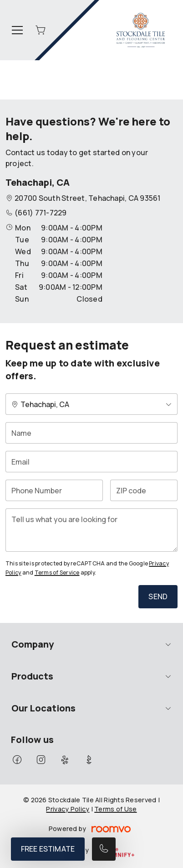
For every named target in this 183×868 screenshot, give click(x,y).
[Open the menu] (17, 30)
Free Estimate (48, 849)
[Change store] (91, 404)
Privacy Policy (68, 809)
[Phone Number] (54, 490)
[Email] (91, 462)
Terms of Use (115, 809)
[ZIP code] (144, 490)
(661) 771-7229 (41, 213)
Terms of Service (57, 573)
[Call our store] (104, 849)
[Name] (91, 433)
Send (158, 596)
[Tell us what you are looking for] (91, 530)
